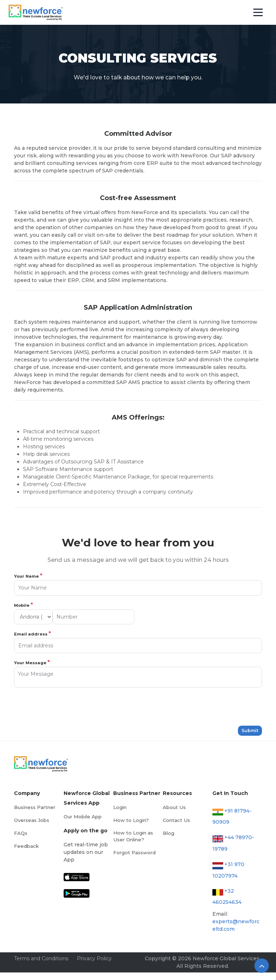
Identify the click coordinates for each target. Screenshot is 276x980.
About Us (174, 807)
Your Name (28, 576)
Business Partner (35, 807)
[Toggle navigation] (258, 13)
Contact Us (176, 820)
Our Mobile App (82, 817)
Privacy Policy (94, 958)
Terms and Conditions (41, 958)
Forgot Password (134, 852)
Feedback (26, 846)
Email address (33, 634)
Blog (169, 833)
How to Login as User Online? (133, 836)
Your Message (32, 662)
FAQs (21, 833)
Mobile (24, 605)
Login (120, 807)
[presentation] (69, 707)
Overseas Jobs (32, 820)
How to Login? (131, 820)
